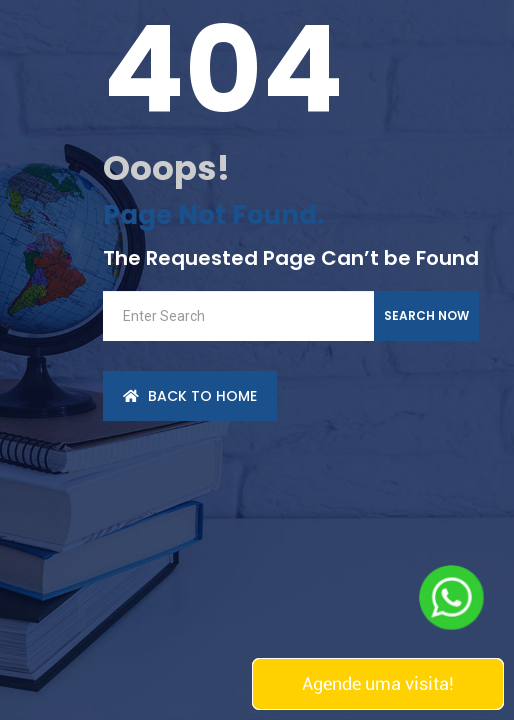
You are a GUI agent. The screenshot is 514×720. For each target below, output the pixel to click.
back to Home (190, 396)
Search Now (426, 315)
